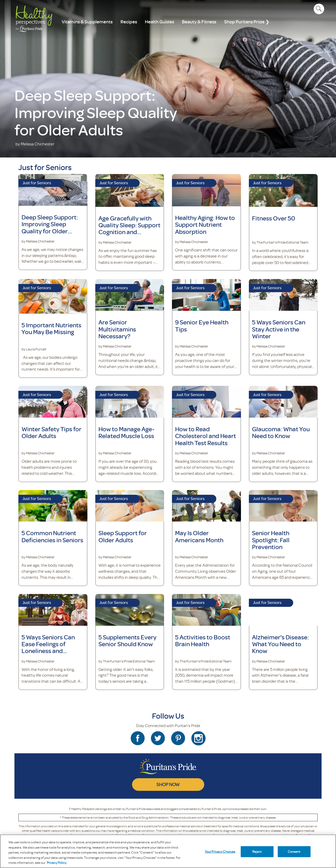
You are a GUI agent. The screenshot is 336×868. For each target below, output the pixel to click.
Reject (257, 851)
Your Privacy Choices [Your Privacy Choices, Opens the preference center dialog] (220, 851)
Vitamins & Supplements (87, 22)
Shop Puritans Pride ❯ (247, 22)
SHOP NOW (168, 784)
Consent (294, 851)
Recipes (129, 22)
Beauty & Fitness (199, 22)
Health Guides (159, 22)
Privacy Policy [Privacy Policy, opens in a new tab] (57, 862)
